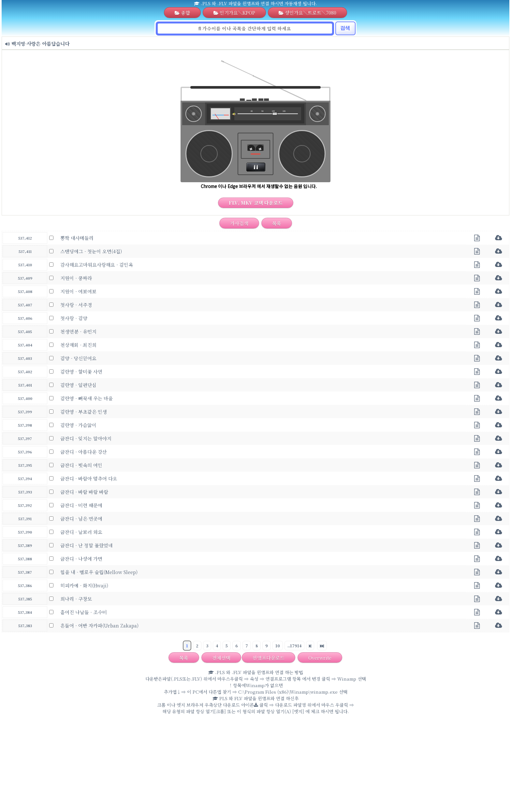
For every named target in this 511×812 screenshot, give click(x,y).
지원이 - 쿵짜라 (76, 278)
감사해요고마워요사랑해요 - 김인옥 (97, 265)
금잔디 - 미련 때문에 (81, 505)
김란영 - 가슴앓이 (78, 425)
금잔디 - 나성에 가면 (81, 559)
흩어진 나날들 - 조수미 (84, 612)
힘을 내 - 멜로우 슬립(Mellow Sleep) (99, 572)
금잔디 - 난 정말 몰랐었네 (87, 545)
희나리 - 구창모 (76, 599)
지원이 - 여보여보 (78, 291)
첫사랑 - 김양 (74, 318)
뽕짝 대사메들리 (77, 238)
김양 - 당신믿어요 (78, 358)
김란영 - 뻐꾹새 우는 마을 (87, 398)
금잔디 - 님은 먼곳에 (81, 518)
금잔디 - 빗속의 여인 (81, 465)
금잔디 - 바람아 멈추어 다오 (89, 478)
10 (278, 646)
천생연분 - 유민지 (78, 331)
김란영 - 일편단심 (78, 385)
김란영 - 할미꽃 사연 (81, 371)
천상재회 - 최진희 (78, 345)
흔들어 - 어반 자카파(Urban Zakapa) (99, 625)
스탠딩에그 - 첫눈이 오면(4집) (91, 251)
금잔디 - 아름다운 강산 (84, 452)
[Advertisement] (255, 765)
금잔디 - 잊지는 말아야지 (86, 438)
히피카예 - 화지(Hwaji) (84, 585)
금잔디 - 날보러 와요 (81, 532)
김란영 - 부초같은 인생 (84, 412)
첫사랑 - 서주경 (76, 305)
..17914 (294, 646)
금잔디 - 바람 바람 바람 (84, 492)
